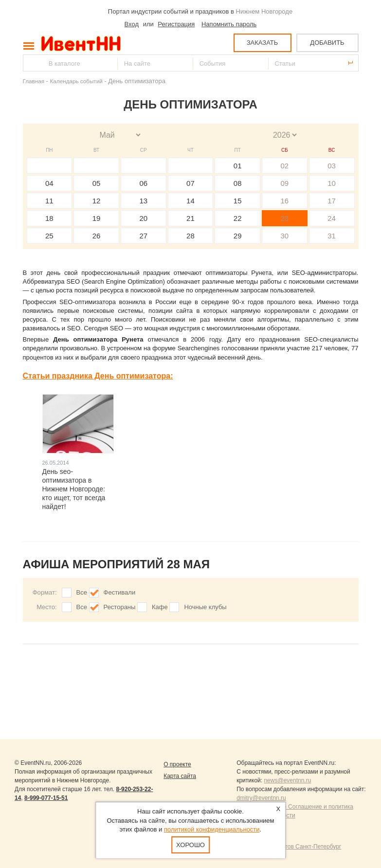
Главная (34, 81)
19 (97, 218)
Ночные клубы (205, 607)
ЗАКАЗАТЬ (263, 43)
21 (190, 218)
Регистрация (176, 24)
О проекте (177, 764)
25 (49, 236)
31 (332, 236)
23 (285, 218)
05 (97, 183)
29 (238, 236)
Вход (132, 24)
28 (190, 236)
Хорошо (190, 845)
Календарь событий (76, 81)
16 (285, 201)
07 (190, 183)
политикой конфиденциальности (212, 829)
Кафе (160, 607)
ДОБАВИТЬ (327, 43)
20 (143, 218)
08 (238, 183)
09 (285, 183)
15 (238, 201)
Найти (31, 63)
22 (238, 218)
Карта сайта (180, 776)
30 (285, 236)
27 (143, 236)
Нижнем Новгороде (264, 11)
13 (143, 201)
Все (82, 592)
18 (49, 218)
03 (332, 166)
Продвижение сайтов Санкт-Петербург (289, 847)
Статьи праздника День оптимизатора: (98, 376)
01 (238, 166)
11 (49, 201)
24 (332, 218)
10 (332, 183)
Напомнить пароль (229, 24)
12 (97, 201)
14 (190, 201)
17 (332, 201)
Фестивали (120, 592)
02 (285, 166)
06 (143, 183)
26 (97, 236)
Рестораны (120, 607)
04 (49, 183)
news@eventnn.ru (287, 780)
